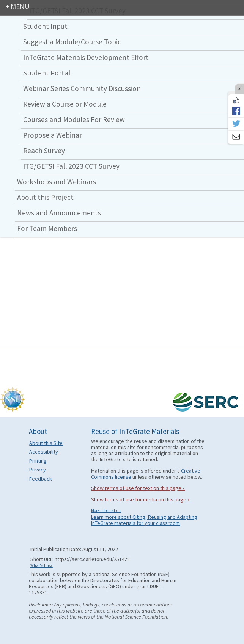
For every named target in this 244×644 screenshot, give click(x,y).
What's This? (42, 565)
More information (106, 510)
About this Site (46, 443)
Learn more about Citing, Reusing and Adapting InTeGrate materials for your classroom (144, 520)
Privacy (38, 470)
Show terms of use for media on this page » (140, 499)
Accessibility (44, 452)
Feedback (41, 479)
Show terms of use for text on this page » (138, 488)
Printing (38, 461)
